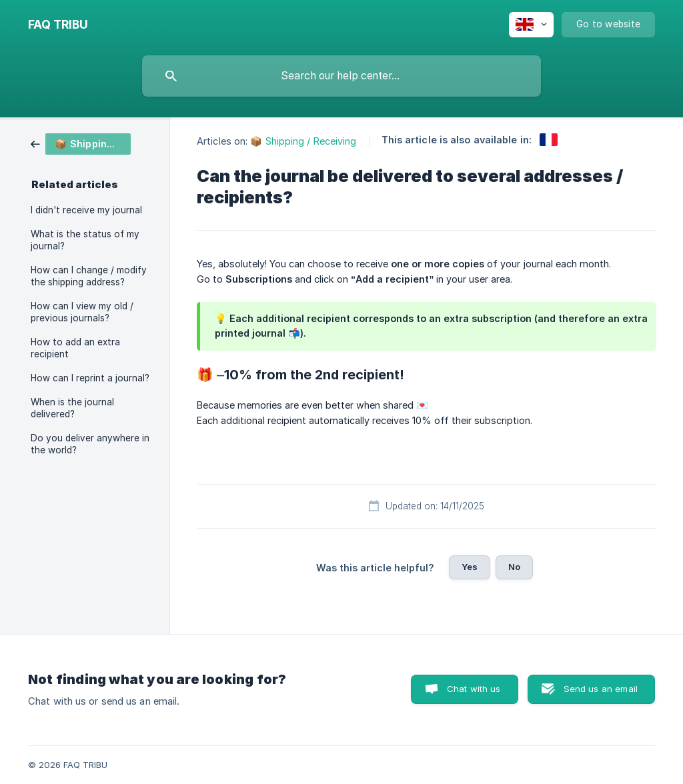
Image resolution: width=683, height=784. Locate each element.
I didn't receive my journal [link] (86, 210)
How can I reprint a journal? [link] (90, 378)
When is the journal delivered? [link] (72, 408)
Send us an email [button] (601, 689)
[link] (81, 143)
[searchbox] (341, 76)
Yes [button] (470, 567)
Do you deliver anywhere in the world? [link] (90, 444)
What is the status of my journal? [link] (85, 240)
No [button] (514, 567)
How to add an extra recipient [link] (75, 348)
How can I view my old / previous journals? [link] (82, 312)
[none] (58, 25)
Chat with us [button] (474, 689)
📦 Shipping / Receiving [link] (303, 141)
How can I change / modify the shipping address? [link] (89, 276)
